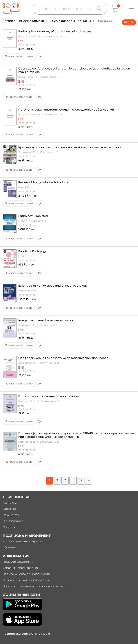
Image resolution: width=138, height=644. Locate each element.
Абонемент (11, 548)
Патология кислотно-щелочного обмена (49, 397)
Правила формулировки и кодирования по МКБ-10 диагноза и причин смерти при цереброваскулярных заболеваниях (76, 435)
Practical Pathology (33, 251)
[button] (131, 9)
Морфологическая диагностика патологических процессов (63, 358)
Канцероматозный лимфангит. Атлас (46, 321)
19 (81, 480)
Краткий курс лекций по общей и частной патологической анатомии (70, 147)
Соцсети (9, 527)
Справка (9, 509)
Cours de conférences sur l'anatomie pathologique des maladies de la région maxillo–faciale (74, 70)
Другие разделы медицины (70, 21)
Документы (11, 515)
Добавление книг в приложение (26, 580)
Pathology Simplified (33, 216)
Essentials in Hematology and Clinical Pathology (53, 286)
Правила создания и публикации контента (35, 586)
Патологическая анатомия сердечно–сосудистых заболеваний (66, 110)
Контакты (10, 503)
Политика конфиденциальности (26, 574)
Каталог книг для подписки (23, 21)
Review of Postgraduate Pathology (43, 183)
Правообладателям (18, 562)
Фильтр (129, 22)
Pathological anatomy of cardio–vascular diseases (55, 32)
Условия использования (21, 568)
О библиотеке (13, 521)
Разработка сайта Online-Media (26, 634)
